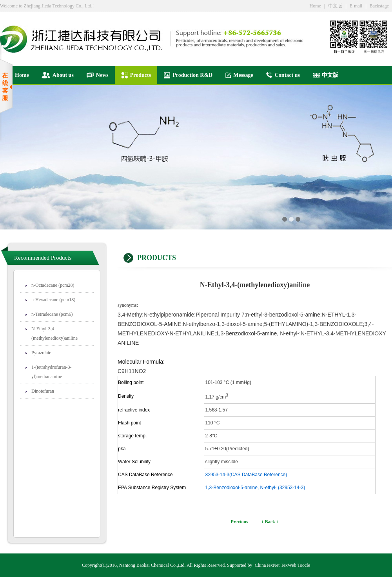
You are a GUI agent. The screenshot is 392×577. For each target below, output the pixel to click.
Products (136, 75)
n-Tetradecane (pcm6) (52, 314)
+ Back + (270, 522)
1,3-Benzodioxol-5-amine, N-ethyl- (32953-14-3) (255, 488)
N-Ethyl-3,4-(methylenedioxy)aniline (54, 333)
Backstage (379, 6)
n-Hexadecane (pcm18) (53, 300)
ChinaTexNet (267, 565)
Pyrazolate (41, 353)
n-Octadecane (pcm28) (53, 285)
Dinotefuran (43, 391)
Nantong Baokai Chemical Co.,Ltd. (152, 565)
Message (239, 75)
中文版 (335, 6)
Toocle (304, 565)
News (97, 75)
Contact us (283, 75)
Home (315, 6)
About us (58, 75)
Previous (239, 522)
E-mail (356, 6)
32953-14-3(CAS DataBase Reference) (246, 475)
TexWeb (289, 565)
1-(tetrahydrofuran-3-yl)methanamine (52, 372)
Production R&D (188, 75)
